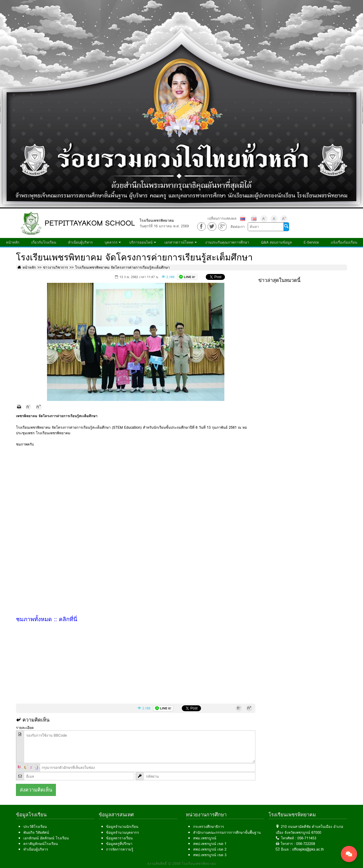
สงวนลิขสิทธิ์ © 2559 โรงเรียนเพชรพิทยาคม (182, 863)
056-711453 (307, 838)
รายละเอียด (25, 728)
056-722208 (306, 844)
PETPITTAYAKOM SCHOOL (90, 223)
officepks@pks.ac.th (308, 849)
